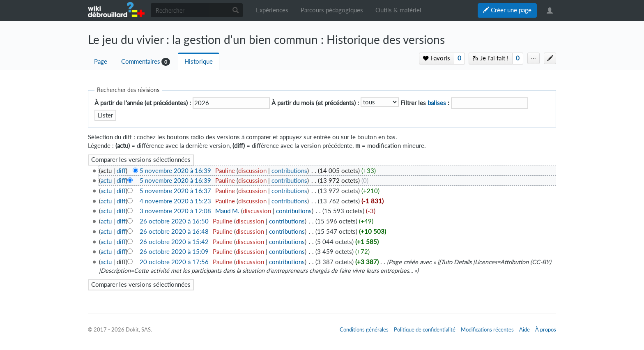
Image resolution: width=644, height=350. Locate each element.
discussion (252, 171)
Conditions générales (364, 329)
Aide (524, 329)
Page (101, 61)
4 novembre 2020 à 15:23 (175, 201)
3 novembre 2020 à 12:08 (175, 211)
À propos (546, 329)
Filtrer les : (425, 103)
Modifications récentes (487, 329)
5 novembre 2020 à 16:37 (175, 191)
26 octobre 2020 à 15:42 (174, 242)
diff (121, 171)
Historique (199, 61)
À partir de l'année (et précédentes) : (143, 103)
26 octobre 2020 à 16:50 (174, 221)
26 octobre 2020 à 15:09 (174, 252)
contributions (289, 171)
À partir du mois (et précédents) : (315, 103)
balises (437, 103)
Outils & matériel (398, 10)
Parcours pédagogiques (332, 10)
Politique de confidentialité (425, 329)
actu (106, 181)
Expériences (272, 10)
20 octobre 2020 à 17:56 (174, 262)
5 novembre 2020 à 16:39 (175, 171)
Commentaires (141, 61)
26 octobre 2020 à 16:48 (174, 231)
